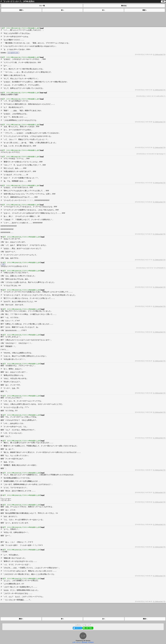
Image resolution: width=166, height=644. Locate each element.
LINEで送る (89, 628)
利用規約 (91, 642)
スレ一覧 (42, 6)
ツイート (78, 628)
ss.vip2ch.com (13, 53)
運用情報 (84, 642)
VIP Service (87, 641)
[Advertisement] (83, 19)
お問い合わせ (76, 642)
